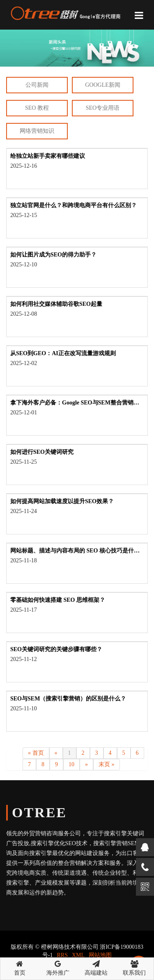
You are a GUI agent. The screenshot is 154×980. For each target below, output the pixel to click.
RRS (62, 955)
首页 (20, 967)
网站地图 (100, 955)
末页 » (107, 764)
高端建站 (96, 967)
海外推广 (58, 967)
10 (71, 764)
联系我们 (134, 967)
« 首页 (36, 753)
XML (78, 955)
